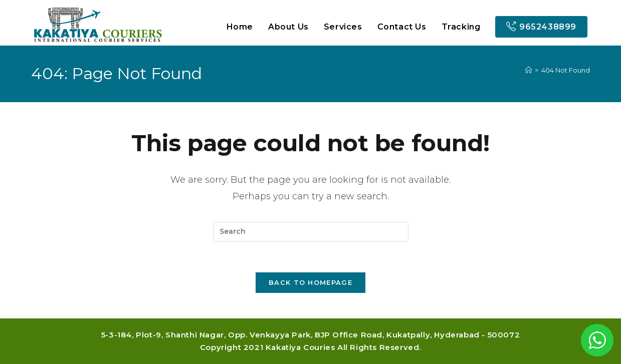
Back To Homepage (310, 282)
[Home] (529, 70)
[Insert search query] (311, 232)
